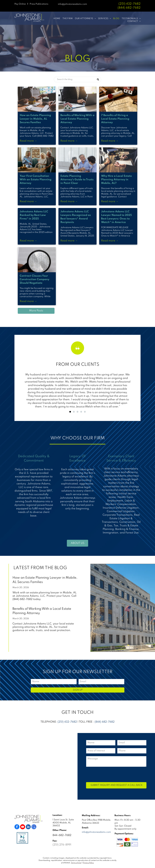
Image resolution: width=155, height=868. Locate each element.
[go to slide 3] (77, 412)
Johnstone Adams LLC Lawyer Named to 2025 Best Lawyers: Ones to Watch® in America (116, 217)
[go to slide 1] (70, 412)
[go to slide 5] (85, 412)
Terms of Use (76, 863)
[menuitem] (56, 19)
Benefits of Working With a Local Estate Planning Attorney (77, 119)
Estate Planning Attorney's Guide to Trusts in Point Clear (77, 180)
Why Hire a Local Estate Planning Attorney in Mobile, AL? (117, 180)
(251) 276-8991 (62, 845)
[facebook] (17, 827)
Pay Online (20, 4)
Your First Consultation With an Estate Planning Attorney (36, 180)
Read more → (28, 141)
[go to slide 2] (74, 412)
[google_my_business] (34, 827)
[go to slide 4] (81, 412)
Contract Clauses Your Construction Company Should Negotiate (34, 279)
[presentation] (106, 774)
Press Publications (39, 4)
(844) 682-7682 (105, 722)
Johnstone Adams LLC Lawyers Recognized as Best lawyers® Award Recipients (76, 217)
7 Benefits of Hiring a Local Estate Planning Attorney (115, 119)
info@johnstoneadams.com (72, 4)
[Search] (77, 79)
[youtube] (23, 827)
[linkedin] (28, 827)
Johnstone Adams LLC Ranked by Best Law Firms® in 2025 (34, 215)
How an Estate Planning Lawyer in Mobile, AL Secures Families (35, 119)
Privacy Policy (88, 863)
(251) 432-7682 (130, 4)
